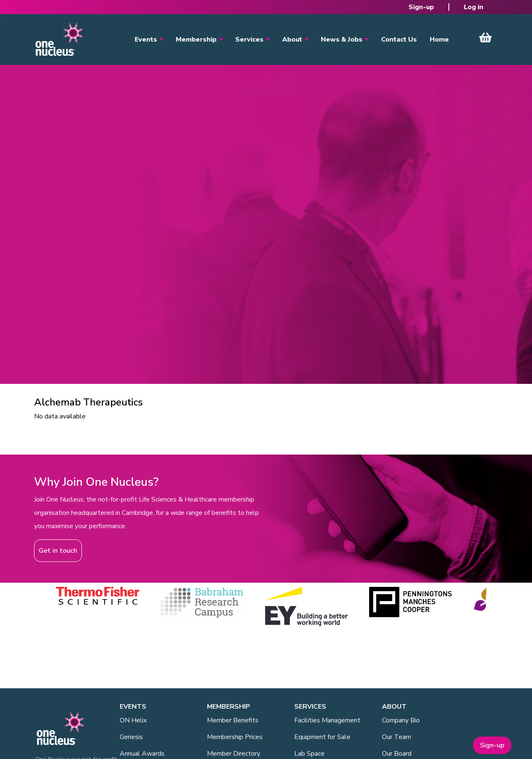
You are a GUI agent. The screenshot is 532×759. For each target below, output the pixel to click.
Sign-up (421, 7)
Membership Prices (235, 737)
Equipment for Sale (322, 737)
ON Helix (133, 720)
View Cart (485, 37)
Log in (474, 7)
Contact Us (399, 40)
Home (439, 40)
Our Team (397, 737)
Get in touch (58, 551)
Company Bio (401, 720)
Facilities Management (327, 720)
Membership (196, 40)
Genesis (131, 737)
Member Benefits (233, 720)
